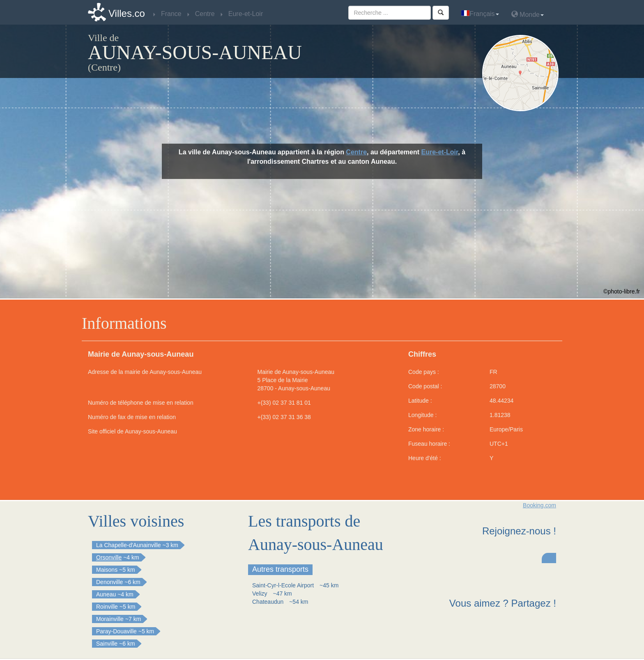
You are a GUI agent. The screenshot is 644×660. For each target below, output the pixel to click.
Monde (528, 14)
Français (480, 14)
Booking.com (539, 505)
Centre (356, 152)
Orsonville (109, 557)
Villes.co (127, 13)
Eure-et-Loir (440, 152)
